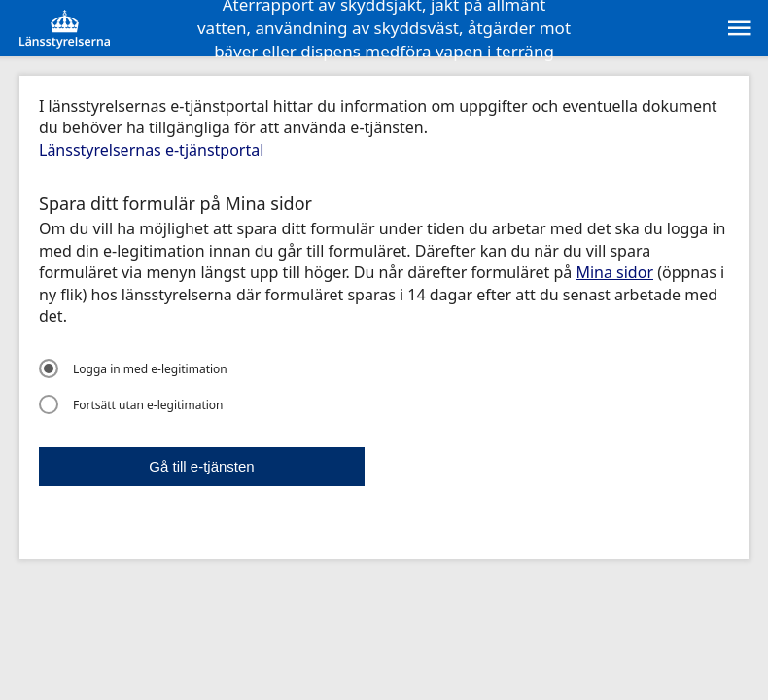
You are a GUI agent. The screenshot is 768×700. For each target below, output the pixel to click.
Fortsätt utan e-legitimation (131, 404)
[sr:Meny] (738, 28)
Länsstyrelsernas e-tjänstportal (151, 150)
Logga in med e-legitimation (133, 368)
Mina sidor (614, 272)
